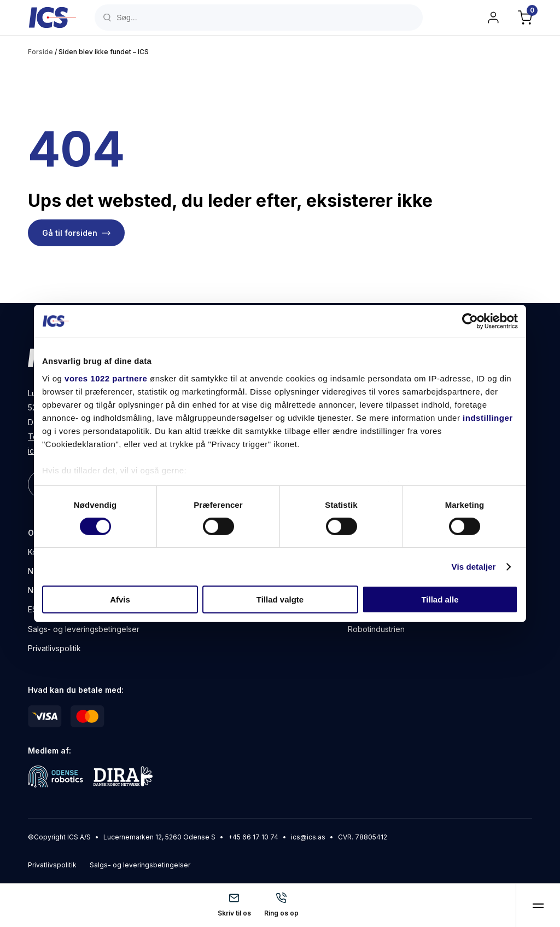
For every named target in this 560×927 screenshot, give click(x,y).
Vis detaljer (474, 567)
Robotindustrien (376, 629)
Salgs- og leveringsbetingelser (84, 629)
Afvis (120, 599)
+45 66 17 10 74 (253, 837)
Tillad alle (440, 599)
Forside (40, 52)
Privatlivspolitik (54, 648)
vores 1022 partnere (106, 378)
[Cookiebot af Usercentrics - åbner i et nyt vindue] (470, 321)
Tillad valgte (280, 599)
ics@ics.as (308, 837)
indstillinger (488, 417)
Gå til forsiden (70, 233)
